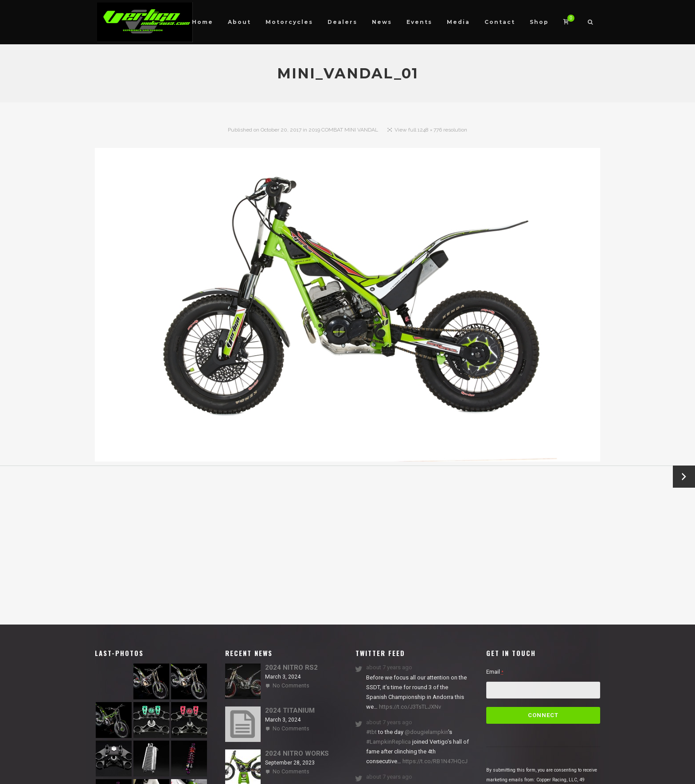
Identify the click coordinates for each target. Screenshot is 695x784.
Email (495, 672)
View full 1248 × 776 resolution (431, 130)
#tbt (371, 732)
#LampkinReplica (388, 742)
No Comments (291, 686)
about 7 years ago (389, 667)
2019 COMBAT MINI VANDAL (343, 130)
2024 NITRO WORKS (297, 753)
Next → (684, 477)
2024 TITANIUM (290, 710)
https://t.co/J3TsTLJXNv (409, 707)
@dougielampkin (426, 732)
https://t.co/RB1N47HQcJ (434, 761)
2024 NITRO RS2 (291, 668)
